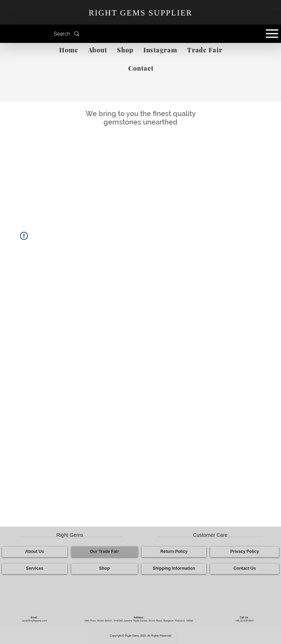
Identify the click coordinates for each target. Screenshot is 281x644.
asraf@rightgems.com (35, 621)
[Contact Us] (245, 569)
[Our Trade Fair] (105, 552)
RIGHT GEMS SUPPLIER (141, 13)
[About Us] (35, 552)
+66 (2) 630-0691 (245, 621)
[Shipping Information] (174, 569)
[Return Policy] (174, 552)
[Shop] (105, 569)
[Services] (35, 569)
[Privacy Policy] (245, 552)
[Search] (48, 34)
